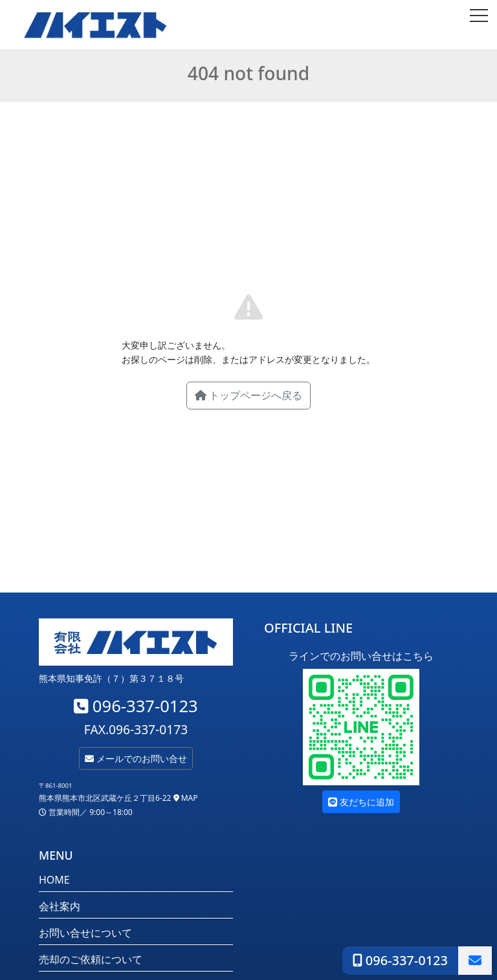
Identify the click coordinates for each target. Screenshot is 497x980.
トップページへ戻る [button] (248, 395)
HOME (54, 880)
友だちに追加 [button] (361, 802)
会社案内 (60, 906)
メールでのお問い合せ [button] (136, 758)
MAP (186, 798)
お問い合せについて (85, 933)
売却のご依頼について (91, 959)
